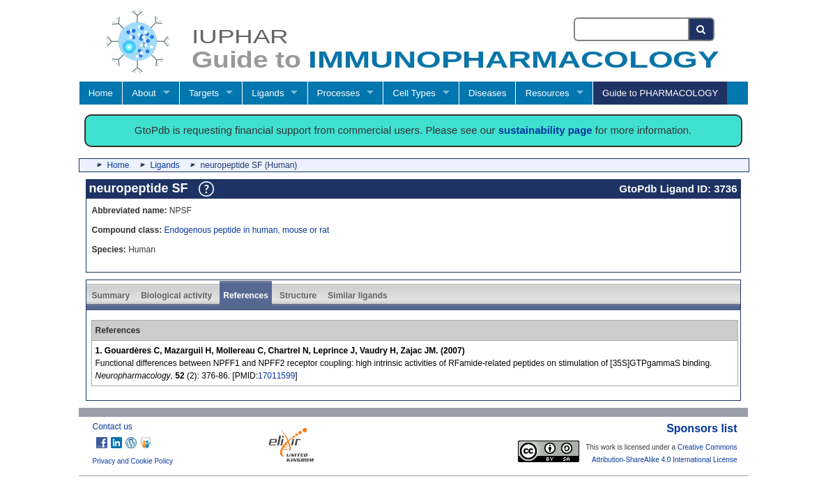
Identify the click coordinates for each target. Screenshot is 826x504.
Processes (339, 93)
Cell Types (414, 93)
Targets (204, 93)
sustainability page (545, 130)
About (144, 93)
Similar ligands (357, 296)
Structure (298, 296)
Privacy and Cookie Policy (133, 461)
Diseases (487, 93)
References (246, 296)
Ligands (268, 93)
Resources (548, 93)
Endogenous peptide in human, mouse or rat (247, 230)
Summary (111, 296)
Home (101, 93)
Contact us (113, 427)
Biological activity (176, 296)
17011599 (276, 376)
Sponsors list (702, 428)
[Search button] (702, 29)
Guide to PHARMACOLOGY (660, 93)
